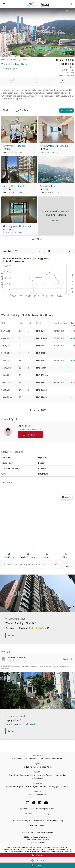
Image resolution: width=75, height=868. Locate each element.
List (41, 759)
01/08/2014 (6, 390)
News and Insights (15, 786)
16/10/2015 (6, 368)
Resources (38, 783)
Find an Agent (29, 767)
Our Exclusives (31, 759)
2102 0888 (38, 865)
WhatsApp (38, 860)
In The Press (37, 778)
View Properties (13, 724)
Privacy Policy (28, 833)
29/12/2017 (6, 353)
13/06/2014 (6, 397)
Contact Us (41, 795)
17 (70, 53)
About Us (38, 772)
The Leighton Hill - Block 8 (17, 226)
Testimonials (60, 775)
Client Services (38, 755)
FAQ (31, 795)
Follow (11, 636)
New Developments (54, 759)
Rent (19, 759)
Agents (38, 764)
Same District (66, 111)
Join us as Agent (45, 767)
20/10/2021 (6, 346)
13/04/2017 (6, 360)
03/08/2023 (6, 338)
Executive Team (27, 775)
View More (6, 482)
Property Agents (45, 775)
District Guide (29, 724)
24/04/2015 (6, 375)
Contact (37, 855)
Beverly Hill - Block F (14, 186)
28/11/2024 (6, 331)
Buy (13, 759)
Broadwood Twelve (50, 186)
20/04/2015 (6, 382)
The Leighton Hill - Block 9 (54, 146)
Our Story (13, 775)
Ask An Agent (32, 786)
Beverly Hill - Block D (14, 146)
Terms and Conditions (44, 833)
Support (38, 791)
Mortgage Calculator (59, 786)
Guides (43, 786)
